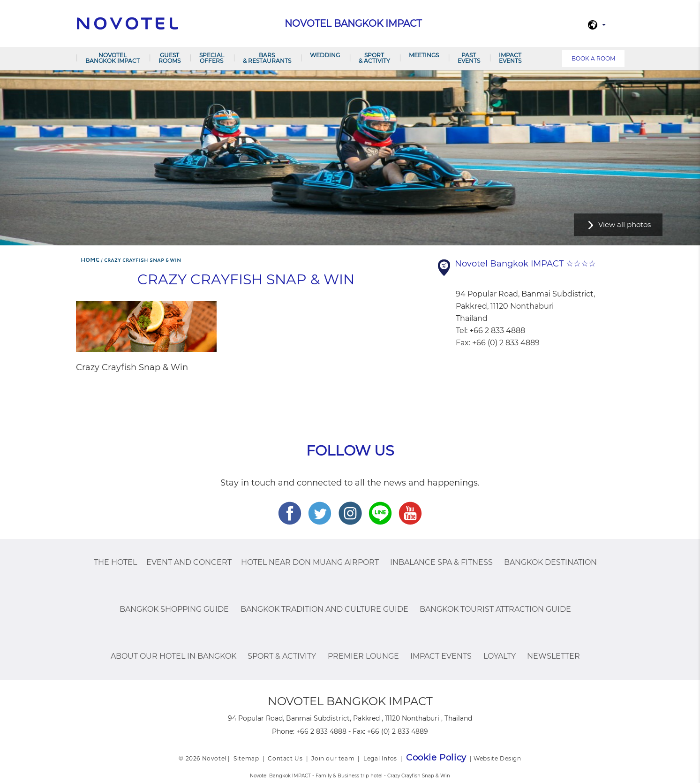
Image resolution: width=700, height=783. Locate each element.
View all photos (625, 224)
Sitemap (246, 758)
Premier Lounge (363, 656)
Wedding (325, 55)
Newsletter (553, 656)
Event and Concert (189, 562)
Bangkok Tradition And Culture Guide (324, 609)
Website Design (497, 758)
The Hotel (115, 562)
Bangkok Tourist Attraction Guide (495, 609)
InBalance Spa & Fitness (441, 562)
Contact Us (285, 758)
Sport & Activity (374, 58)
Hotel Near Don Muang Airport (310, 562)
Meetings (424, 55)
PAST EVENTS (469, 58)
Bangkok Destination (550, 562)
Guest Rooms (169, 58)
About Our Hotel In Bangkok (173, 656)
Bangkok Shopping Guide (174, 609)
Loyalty (500, 656)
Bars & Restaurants (267, 58)
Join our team (333, 758)
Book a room (593, 58)
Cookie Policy (436, 758)
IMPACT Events (510, 58)
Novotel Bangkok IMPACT (113, 58)
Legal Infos (380, 758)
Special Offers (212, 58)
